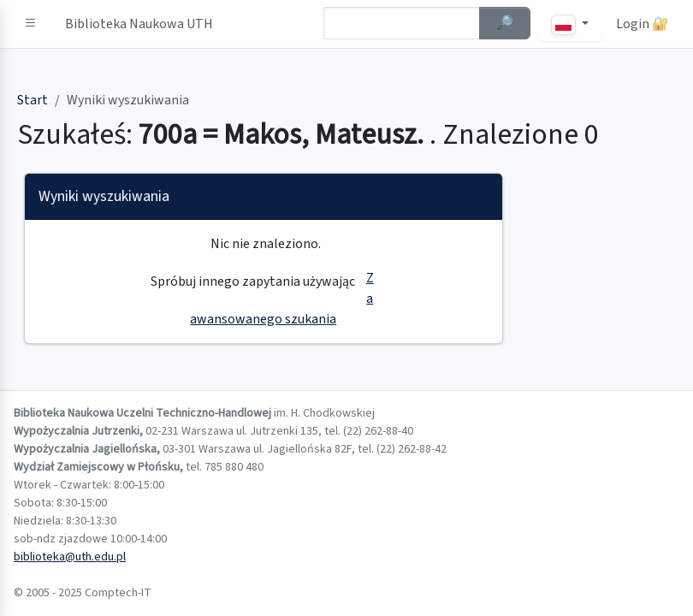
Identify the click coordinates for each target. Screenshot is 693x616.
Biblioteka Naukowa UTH (139, 24)
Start (33, 100)
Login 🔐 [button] (643, 24)
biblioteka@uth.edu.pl (70, 557)
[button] (31, 24)
